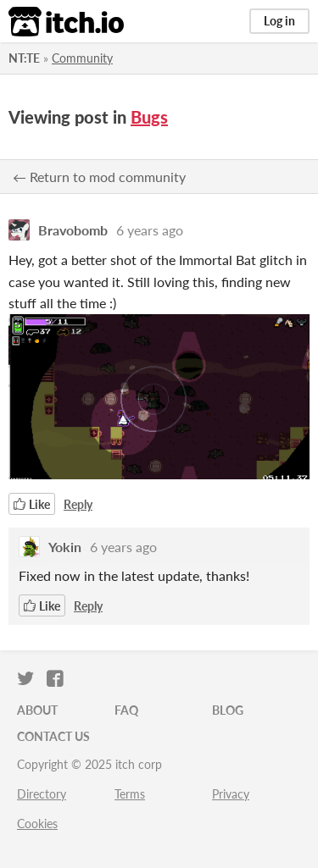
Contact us (53, 736)
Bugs (149, 117)
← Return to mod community (99, 177)
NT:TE (24, 58)
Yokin (65, 547)
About (37, 710)
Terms (130, 794)
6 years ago (150, 230)
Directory (42, 794)
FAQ (126, 710)
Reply (78, 504)
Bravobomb (73, 230)
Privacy (231, 794)
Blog (228, 710)
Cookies (37, 824)
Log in (279, 21)
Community (82, 58)
